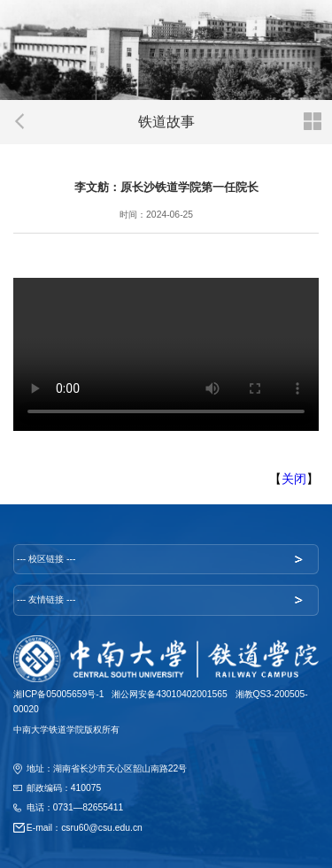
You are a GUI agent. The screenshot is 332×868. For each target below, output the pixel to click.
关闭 (294, 479)
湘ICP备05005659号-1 (59, 694)
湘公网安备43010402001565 (170, 694)
